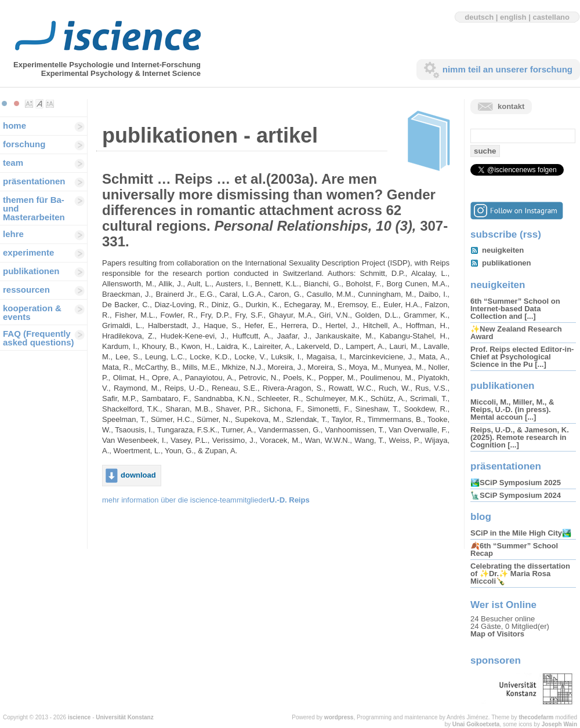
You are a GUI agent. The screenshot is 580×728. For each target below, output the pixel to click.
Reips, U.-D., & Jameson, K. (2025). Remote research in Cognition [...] (520, 437)
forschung (24, 144)
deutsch (479, 17)
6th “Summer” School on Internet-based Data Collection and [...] (515, 309)
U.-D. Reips (289, 500)
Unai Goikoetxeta (476, 724)
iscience (79, 717)
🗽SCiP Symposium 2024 (516, 495)
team (13, 163)
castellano (551, 17)
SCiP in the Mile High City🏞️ (521, 533)
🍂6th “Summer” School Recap (514, 549)
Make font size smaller (29, 104)
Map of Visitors (497, 634)
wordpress (339, 717)
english (513, 17)
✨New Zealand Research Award (516, 333)
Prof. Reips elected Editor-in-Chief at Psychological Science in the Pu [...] (522, 357)
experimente (28, 252)
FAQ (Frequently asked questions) (39, 338)
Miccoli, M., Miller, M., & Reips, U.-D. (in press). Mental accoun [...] (512, 409)
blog (481, 517)
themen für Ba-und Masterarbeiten (34, 208)
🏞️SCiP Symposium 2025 (516, 483)
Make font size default (39, 104)
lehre (13, 234)
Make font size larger (50, 104)
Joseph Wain (559, 724)
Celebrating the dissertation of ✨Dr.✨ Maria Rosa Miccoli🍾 (520, 574)
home (14, 125)
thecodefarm (536, 717)
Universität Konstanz (124, 717)
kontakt (511, 106)
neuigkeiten (503, 250)
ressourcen (26, 290)
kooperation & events (32, 312)
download (138, 475)
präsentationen (34, 181)
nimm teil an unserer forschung (507, 69)
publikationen (31, 271)
